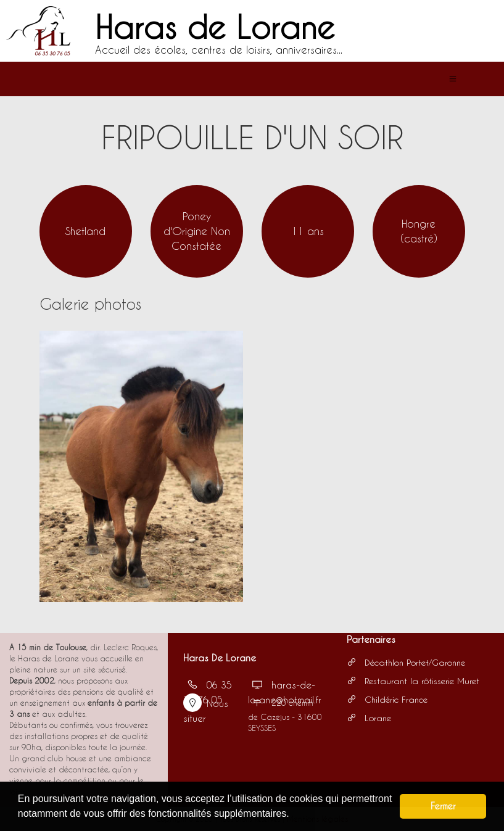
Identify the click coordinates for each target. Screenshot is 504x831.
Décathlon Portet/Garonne (406, 662)
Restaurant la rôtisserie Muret (413, 681)
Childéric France (387, 699)
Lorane (369, 718)
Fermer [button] (443, 806)
